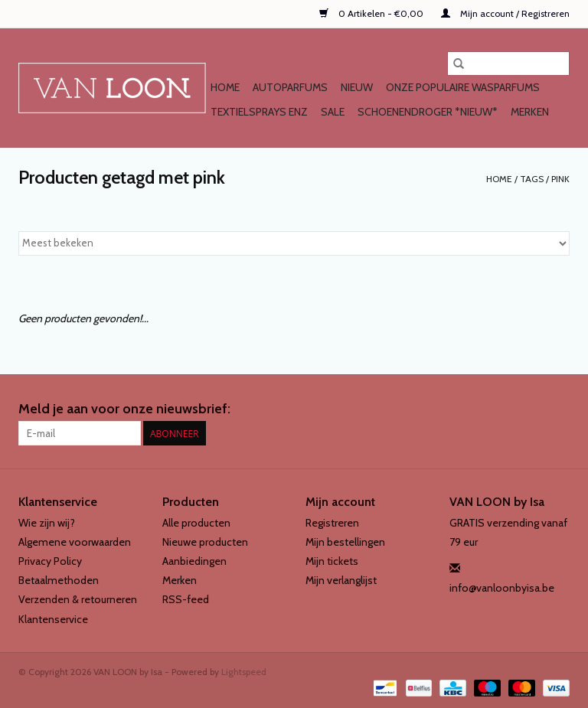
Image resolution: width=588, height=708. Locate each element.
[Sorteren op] (294, 243)
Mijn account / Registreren (505, 13)
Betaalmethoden (59, 580)
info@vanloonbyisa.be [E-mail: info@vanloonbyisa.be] (502, 588)
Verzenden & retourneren (78, 599)
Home (225, 87)
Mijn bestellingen (345, 542)
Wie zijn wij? (47, 523)
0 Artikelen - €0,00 (372, 13)
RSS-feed (186, 599)
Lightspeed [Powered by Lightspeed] (244, 672)
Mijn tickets (332, 561)
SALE (333, 112)
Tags (532, 179)
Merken (530, 112)
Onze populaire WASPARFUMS (463, 87)
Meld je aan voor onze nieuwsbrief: (124, 409)
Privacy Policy (50, 561)
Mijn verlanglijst (341, 580)
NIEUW (357, 87)
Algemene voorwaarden (75, 542)
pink (560, 179)
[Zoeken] (508, 64)
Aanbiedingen (194, 561)
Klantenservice (53, 619)
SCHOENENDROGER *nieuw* (428, 112)
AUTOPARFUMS (290, 87)
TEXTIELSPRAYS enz (259, 112)
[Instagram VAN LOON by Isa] (557, 409)
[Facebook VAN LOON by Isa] (531, 409)
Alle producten (196, 523)
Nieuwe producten (205, 542)
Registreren (332, 523)
